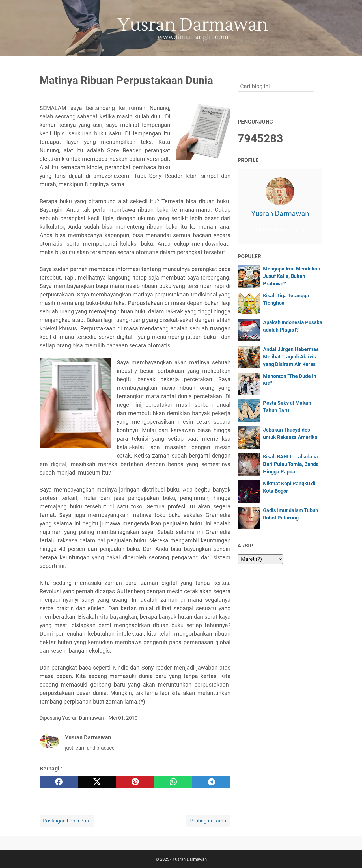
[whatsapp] (173, 782)
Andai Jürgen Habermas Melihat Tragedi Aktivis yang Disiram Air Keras (291, 357)
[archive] (260, 559)
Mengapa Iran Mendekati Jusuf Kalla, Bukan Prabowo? (292, 276)
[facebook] (59, 782)
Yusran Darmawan (280, 214)
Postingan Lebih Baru (67, 821)
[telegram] (211, 782)
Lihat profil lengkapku (280, 230)
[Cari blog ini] (319, 66)
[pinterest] (135, 782)
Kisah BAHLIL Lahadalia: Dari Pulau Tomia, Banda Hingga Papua (291, 464)
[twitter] (97, 782)
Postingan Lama (208, 821)
